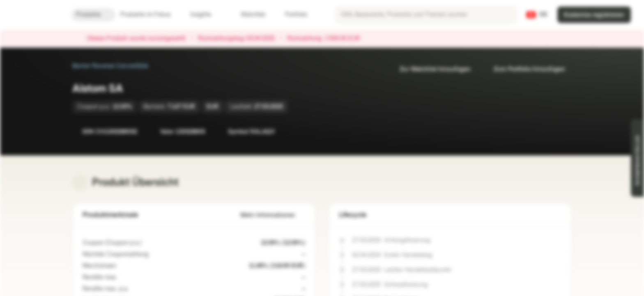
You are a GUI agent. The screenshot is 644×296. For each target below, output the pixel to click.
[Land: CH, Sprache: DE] (537, 15)
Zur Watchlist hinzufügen (430, 69)
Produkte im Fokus (150, 15)
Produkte (93, 15)
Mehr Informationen (273, 215)
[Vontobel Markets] (36, 15)
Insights (206, 15)
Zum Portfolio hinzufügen (524, 69)
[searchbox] (426, 15)
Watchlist (248, 15)
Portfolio (291, 15)
